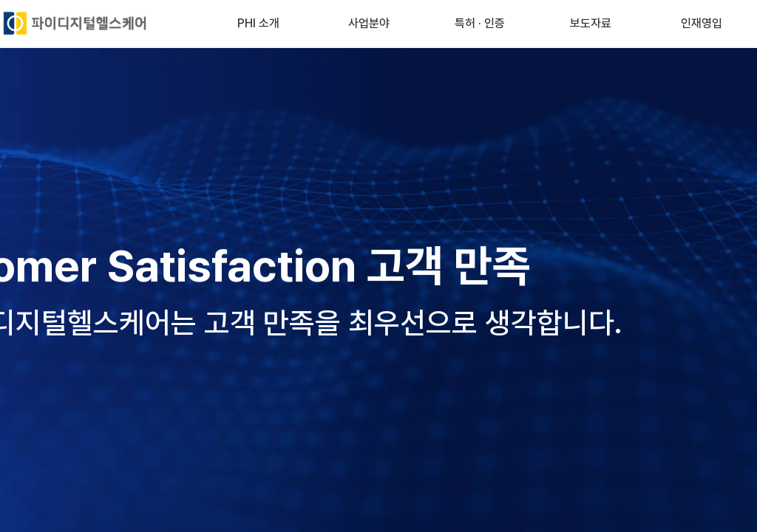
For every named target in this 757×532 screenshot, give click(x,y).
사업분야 (369, 23)
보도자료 (591, 23)
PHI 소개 (258, 23)
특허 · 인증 (480, 23)
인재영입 (702, 23)
